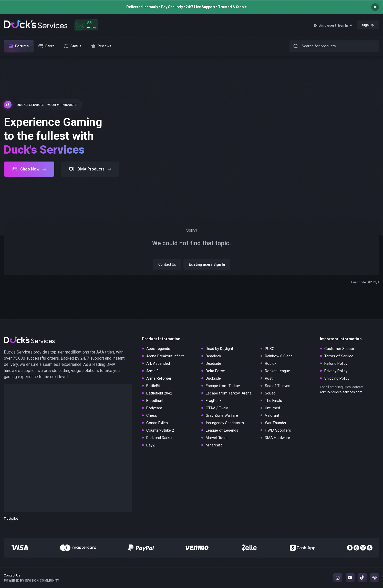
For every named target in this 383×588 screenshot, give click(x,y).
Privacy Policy (336, 371)
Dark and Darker (159, 438)
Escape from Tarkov (223, 386)
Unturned (272, 408)
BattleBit (153, 386)
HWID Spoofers (278, 430)
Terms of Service (339, 356)
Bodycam (154, 408)
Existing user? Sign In (333, 25)
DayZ (151, 445)
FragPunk (214, 401)
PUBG (270, 349)
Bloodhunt (155, 401)
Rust (269, 378)
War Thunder (276, 423)
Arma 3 (152, 371)
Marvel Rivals (217, 438)
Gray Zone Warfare (222, 415)
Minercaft (214, 445)
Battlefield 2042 (159, 393)
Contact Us (167, 264)
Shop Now (29, 169)
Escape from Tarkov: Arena (229, 393)
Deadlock (213, 356)
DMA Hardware (277, 438)
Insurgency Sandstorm (225, 423)
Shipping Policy (337, 378)
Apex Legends (158, 349)
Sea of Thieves (278, 386)
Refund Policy (336, 364)
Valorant (272, 415)
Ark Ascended (158, 364)
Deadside (213, 364)
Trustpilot (11, 518)
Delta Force (215, 371)
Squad (270, 393)
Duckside (213, 378)
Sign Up (368, 25)
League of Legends (222, 430)
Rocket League (277, 371)
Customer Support (340, 349)
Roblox (271, 364)
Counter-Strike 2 (160, 430)
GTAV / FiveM (217, 408)
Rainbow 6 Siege (279, 356)
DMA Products (90, 169)
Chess (152, 415)
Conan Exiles (157, 423)
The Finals (273, 401)
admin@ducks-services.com (341, 392)
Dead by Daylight (219, 349)
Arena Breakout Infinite (165, 356)
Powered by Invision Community (32, 581)
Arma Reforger (159, 378)
